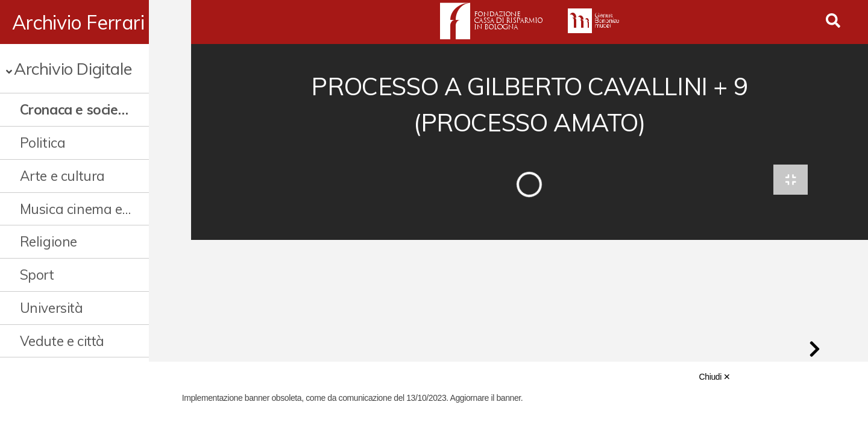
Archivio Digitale (73, 68)
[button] (814, 352)
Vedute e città (62, 341)
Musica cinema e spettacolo (93, 209)
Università (52, 308)
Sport (37, 275)
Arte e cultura (62, 176)
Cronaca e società (76, 109)
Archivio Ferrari (78, 22)
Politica (43, 143)
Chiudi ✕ (715, 377)
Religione (49, 241)
